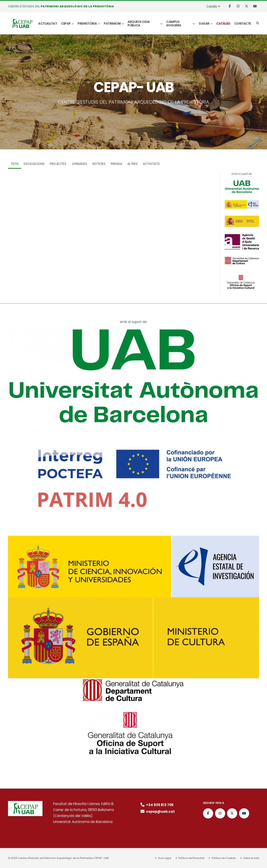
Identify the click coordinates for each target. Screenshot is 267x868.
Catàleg (223, 24)
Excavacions (34, 164)
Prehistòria (87, 24)
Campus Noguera (174, 24)
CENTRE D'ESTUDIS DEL (61, 6)
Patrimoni (112, 24)
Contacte (243, 24)
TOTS (15, 164)
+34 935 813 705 (157, 805)
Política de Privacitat (191, 858)
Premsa (116, 164)
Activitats (151, 164)
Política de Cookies (223, 858)
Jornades (79, 164)
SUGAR (204, 24)
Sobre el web (251, 858)
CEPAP (66, 24)
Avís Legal (164, 858)
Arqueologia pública (139, 24)
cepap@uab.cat (158, 812)
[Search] (258, 23)
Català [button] (213, 6)
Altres (132, 164)
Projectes (58, 164)
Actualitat (48, 24)
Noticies (99, 164)
